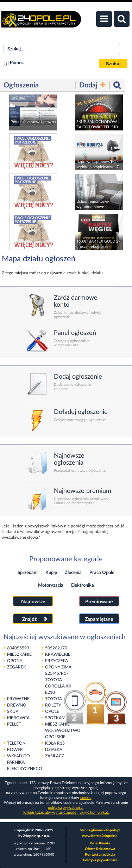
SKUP (12, 711)
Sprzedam (28, 573)
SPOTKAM (55, 718)
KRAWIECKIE (58, 654)
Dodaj (92, 85)
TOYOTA (54, 699)
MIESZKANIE (19, 654)
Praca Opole (102, 573)
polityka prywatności (66, 808)
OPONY (15, 661)
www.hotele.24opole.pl (100, 836)
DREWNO (17, 705)
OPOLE (52, 711)
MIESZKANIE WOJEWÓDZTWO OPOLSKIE (63, 731)
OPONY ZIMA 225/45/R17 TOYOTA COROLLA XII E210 (58, 680)
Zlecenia (73, 573)
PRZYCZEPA (56, 661)
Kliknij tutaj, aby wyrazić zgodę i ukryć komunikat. (66, 812)
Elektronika (83, 585)
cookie (86, 798)
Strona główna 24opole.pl (100, 830)
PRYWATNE (18, 699)
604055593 (18, 648)
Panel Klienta (100, 843)
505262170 (56, 648)
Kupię (51, 573)
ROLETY (53, 705)
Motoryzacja (51, 585)
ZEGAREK (17, 667)
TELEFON (16, 743)
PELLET (14, 724)
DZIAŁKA (54, 750)
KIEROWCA (18, 718)
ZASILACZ (55, 756)
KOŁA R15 (55, 743)
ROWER (15, 750)
